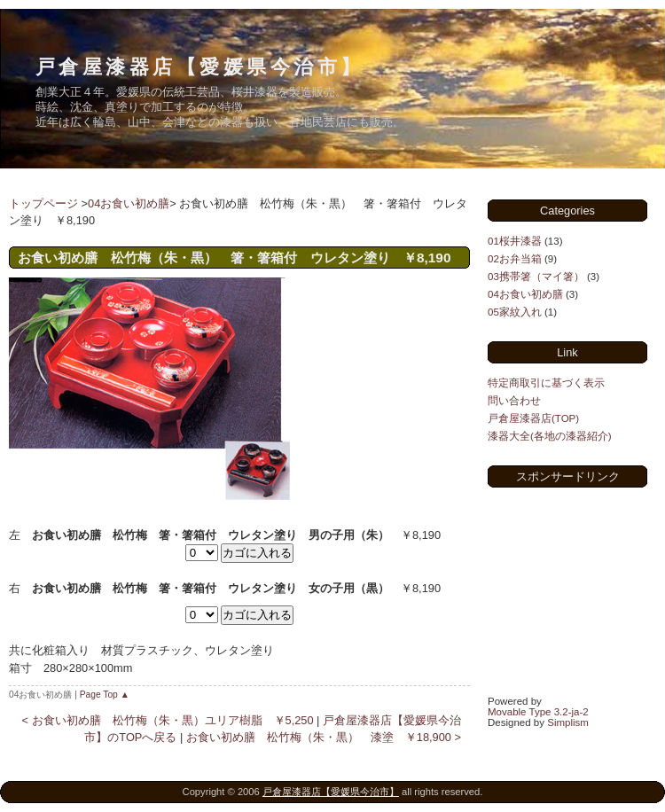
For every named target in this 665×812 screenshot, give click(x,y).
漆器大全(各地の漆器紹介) (550, 436)
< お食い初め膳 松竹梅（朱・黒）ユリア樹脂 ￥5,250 (168, 720)
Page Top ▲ (105, 695)
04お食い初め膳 (129, 203)
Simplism (568, 722)
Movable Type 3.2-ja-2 (538, 712)
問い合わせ (514, 401)
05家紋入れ (515, 312)
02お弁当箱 (515, 259)
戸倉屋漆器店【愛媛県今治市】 (200, 67)
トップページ (43, 203)
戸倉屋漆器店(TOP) (533, 418)
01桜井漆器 (515, 241)
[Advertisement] (576, 589)
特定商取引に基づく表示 (546, 383)
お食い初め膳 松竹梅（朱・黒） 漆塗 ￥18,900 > (324, 737)
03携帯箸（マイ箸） (536, 277)
